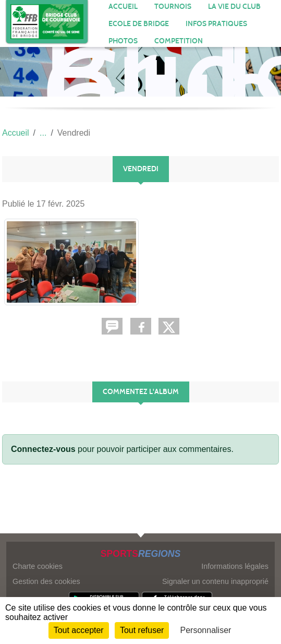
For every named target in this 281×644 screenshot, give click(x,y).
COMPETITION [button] (179, 41)
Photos (123, 41)
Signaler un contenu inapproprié (215, 581)
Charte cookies (38, 566)
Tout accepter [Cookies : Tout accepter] (79, 630)
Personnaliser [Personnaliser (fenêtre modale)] (206, 630)
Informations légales (235, 566)
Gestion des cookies (46, 581)
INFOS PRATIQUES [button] (216, 24)
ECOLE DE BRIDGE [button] (139, 24)
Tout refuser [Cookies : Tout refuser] (142, 630)
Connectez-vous (43, 449)
